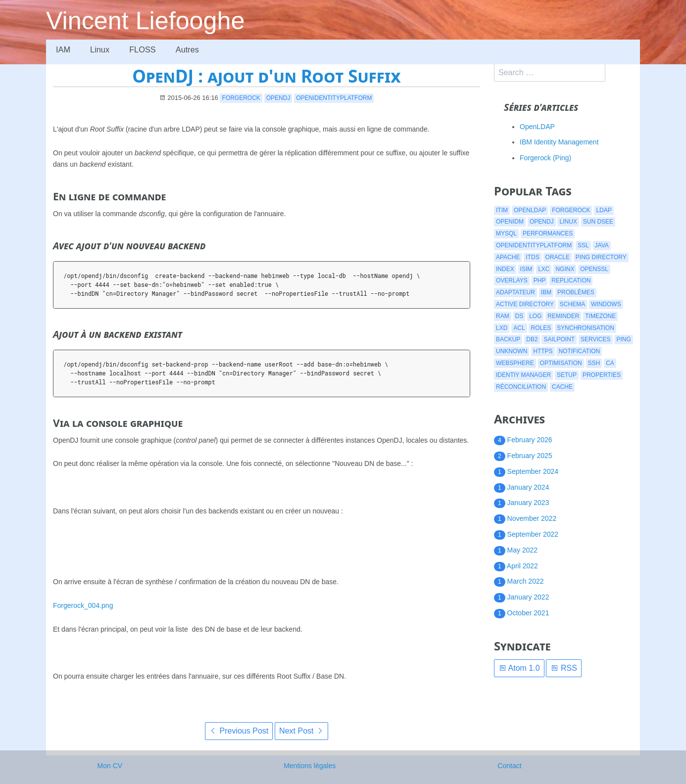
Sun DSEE (598, 222)
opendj (278, 98)
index (505, 269)
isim (526, 269)
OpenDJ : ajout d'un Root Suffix (266, 76)
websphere (515, 363)
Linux (100, 50)
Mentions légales (310, 766)
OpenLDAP (537, 127)
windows (606, 304)
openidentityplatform (334, 98)
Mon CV (110, 766)
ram (503, 316)
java (602, 245)
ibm (546, 292)
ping (623, 339)
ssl (583, 245)
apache (508, 257)
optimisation (561, 363)
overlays (512, 280)
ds (519, 316)
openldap (530, 210)
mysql (506, 233)
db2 (532, 339)
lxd (502, 328)
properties (602, 375)
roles (541, 328)
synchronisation (586, 328)
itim (502, 210)
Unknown (512, 351)
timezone (600, 316)
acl (519, 328)
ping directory (601, 257)
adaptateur (515, 292)
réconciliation (521, 387)
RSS (563, 668)
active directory (525, 304)
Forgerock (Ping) (545, 158)
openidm (510, 222)
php (540, 280)
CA (610, 363)
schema (572, 304)
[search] (550, 73)
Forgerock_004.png (83, 605)
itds (532, 257)
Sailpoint (559, 339)
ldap (604, 210)
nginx (565, 269)
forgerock (241, 98)
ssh (594, 363)
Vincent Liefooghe (146, 21)
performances (548, 233)
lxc (544, 269)
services (595, 339)
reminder (563, 316)
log (535, 316)
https (543, 351)
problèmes (576, 292)
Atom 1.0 (519, 668)
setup (567, 375)
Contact (509, 766)
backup (508, 339)
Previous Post (239, 731)
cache (562, 387)
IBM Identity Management (559, 142)
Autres (189, 50)
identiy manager (523, 375)
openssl (594, 269)
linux (568, 222)
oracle (558, 257)
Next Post (301, 731)
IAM (63, 50)
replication (571, 280)
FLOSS (144, 50)
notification (579, 351)
